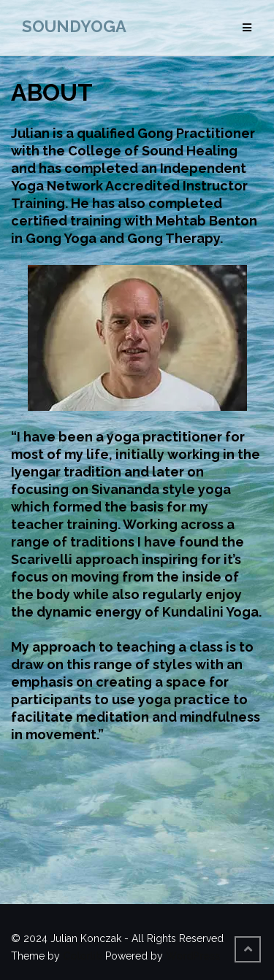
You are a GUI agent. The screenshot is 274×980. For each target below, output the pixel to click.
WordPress (193, 956)
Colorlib (83, 956)
